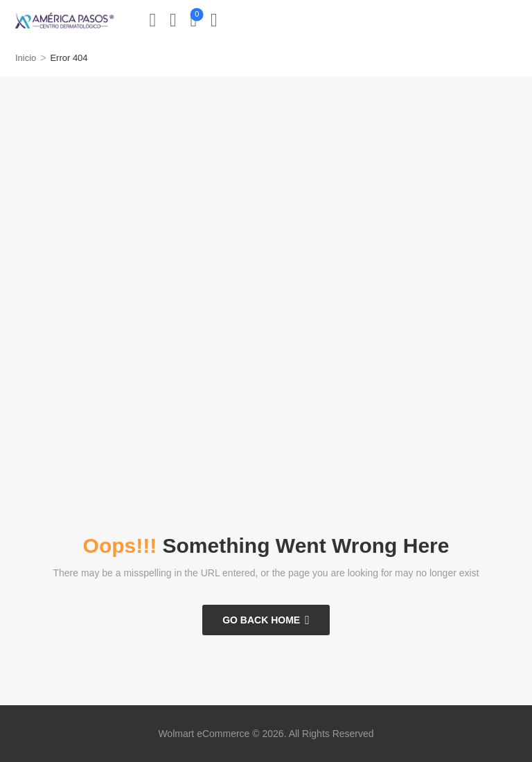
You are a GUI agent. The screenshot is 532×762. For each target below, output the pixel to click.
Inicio (26, 58)
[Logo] (64, 20)
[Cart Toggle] (194, 20)
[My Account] (153, 20)
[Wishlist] (173, 20)
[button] (214, 20)
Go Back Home (261, 620)
